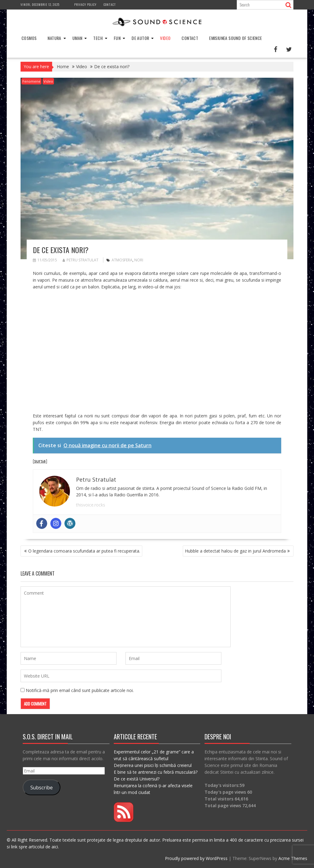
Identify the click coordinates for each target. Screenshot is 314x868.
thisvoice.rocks (91, 505)
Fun (117, 38)
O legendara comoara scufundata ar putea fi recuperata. (84, 551)
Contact (110, 4)
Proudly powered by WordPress (196, 858)
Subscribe (42, 788)
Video (165, 38)
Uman (77, 38)
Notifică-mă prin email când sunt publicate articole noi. (80, 690)
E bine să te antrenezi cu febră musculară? (156, 772)
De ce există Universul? (137, 779)
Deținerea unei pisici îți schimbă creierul (153, 765)
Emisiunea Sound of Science (235, 38)
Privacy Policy (85, 4)
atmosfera (122, 260)
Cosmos (29, 38)
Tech (98, 38)
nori (139, 260)
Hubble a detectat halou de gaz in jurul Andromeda (235, 551)
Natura (54, 38)
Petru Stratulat (80, 260)
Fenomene (31, 81)
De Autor (140, 38)
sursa (40, 461)
